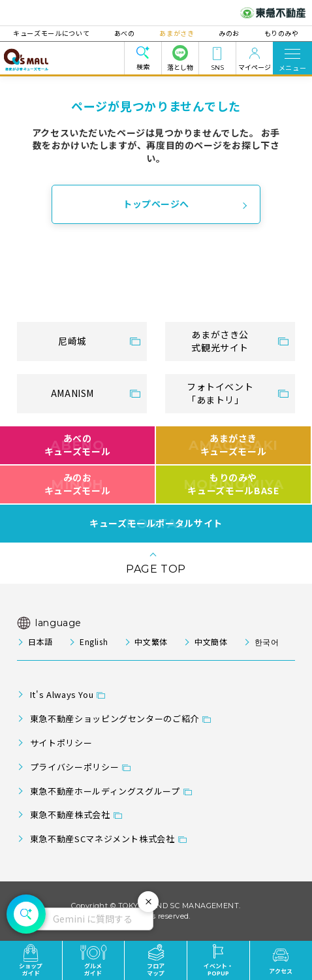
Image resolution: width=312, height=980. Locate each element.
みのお (227, 33)
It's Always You (62, 694)
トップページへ (156, 204)
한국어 (267, 641)
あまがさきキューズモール (233, 445)
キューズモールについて (55, 33)
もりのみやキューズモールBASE (233, 484)
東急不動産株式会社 (70, 814)
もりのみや (278, 33)
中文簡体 (211, 641)
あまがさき (177, 33)
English (94, 641)
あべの (127, 33)
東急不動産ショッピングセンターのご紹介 (115, 719)
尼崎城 (72, 341)
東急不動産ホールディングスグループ (105, 791)
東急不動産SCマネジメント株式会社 (102, 839)
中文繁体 (151, 641)
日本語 (40, 641)
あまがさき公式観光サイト (220, 341)
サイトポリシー (61, 743)
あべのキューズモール (77, 445)
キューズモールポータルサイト (156, 524)
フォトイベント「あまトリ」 (220, 393)
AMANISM (72, 393)
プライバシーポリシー (74, 767)
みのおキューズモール (77, 484)
